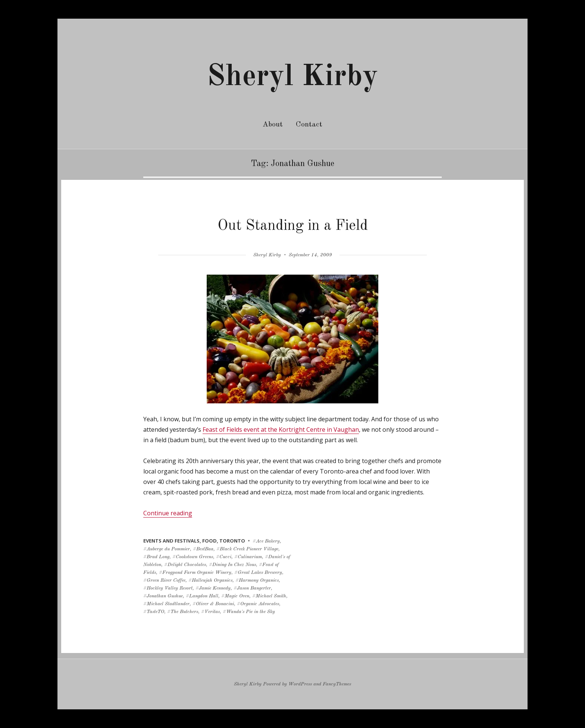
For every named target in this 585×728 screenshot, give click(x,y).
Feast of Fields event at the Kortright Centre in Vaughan (281, 429)
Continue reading (168, 513)
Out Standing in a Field (293, 226)
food (209, 541)
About (273, 125)
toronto (232, 541)
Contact (309, 125)
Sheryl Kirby (292, 77)
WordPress (300, 684)
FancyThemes (337, 684)
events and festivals (171, 541)
